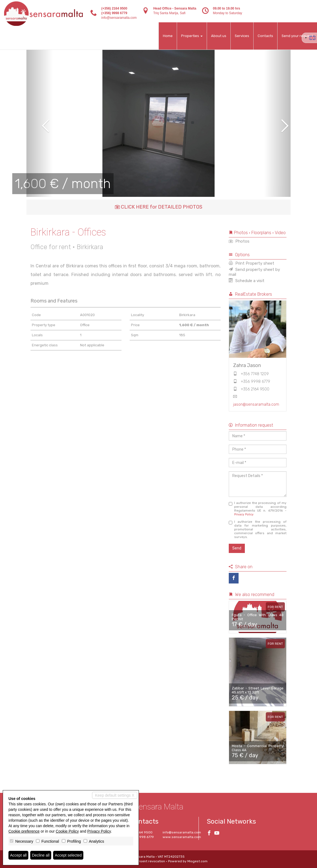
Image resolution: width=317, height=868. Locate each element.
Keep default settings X (115, 795)
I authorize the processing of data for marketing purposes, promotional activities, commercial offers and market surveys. (258, 529)
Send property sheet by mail (254, 272)
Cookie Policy (67, 831)
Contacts (265, 36)
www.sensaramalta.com (182, 837)
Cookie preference (24, 831)
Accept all (18, 855)
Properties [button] (192, 36)
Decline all (41, 855)
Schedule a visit (247, 281)
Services (242, 36)
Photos (239, 241)
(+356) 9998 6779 (114, 13)
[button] (40, 122)
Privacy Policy (244, 514)
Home (168, 36)
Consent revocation (150, 861)
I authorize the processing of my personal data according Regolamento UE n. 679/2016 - (258, 509)
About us (219, 36)
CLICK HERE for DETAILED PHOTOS (159, 207)
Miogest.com (197, 861)
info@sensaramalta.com (119, 18)
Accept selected (68, 855)
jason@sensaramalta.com (256, 404)
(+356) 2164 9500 (114, 8)
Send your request (297, 36)
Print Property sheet (252, 263)
